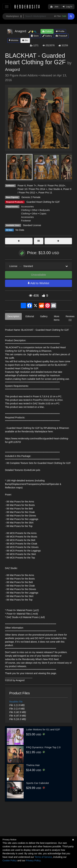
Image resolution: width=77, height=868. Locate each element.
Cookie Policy (10, 860)
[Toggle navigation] (7, 7)
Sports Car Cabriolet (37, 783)
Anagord (12, 70)
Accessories (27, 207)
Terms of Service (43, 857)
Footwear (26, 221)
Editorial (30, 316)
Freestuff (61, 36)
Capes (43, 214)
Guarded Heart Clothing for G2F (43, 202)
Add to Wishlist (38, 283)
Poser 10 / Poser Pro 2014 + (32, 189)
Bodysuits (45, 210)
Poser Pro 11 (45, 193)
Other (35, 210)
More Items (57, 318)
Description (13, 316)
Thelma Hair (33, 765)
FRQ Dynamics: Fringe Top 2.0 (43, 747)
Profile (60, 31)
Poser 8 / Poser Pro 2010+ (51, 186)
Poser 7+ (32, 186)
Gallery (47, 36)
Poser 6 (22, 186)
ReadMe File (16, 702)
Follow (47, 31)
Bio (25, 40)
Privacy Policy (33, 860)
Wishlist (14, 40)
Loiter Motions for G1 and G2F (43, 729)
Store (35, 36)
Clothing (25, 210)
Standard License (32, 225)
